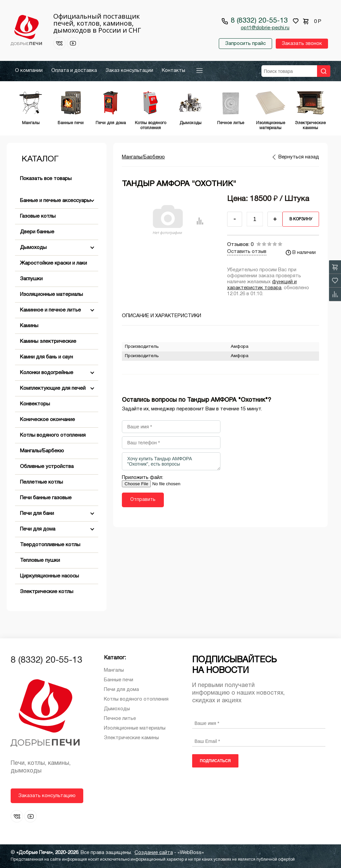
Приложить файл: (143, 478)
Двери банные (37, 232)
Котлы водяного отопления (53, 435)
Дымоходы (33, 248)
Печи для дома (38, 529)
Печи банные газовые (46, 498)
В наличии (301, 253)
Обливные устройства (47, 467)
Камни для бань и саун (46, 357)
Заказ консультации (129, 71)
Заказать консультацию (47, 796)
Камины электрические (48, 341)
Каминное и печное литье (50, 310)
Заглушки (31, 279)
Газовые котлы (38, 216)
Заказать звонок (302, 44)
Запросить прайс (245, 44)
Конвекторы (35, 404)
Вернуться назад (299, 157)
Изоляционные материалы (51, 295)
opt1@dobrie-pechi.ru (265, 28)
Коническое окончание (47, 420)
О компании (29, 71)
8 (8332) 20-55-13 (259, 21)
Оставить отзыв (247, 252)
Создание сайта (154, 853)
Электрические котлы (47, 592)
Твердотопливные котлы (50, 545)
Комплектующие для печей (53, 388)
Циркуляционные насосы (49, 576)
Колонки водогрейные (47, 373)
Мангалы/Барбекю (42, 451)
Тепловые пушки (40, 560)
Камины (29, 326)
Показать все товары (46, 179)
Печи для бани (37, 514)
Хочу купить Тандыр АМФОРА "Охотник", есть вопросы (171, 461)
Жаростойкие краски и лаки (53, 263)
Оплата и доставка (74, 71)
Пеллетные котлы (41, 482)
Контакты (173, 71)
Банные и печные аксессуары (55, 201)
